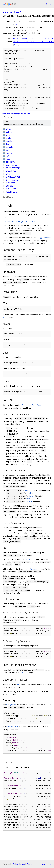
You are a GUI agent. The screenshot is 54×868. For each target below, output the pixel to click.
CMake (25, 405)
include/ (9, 153)
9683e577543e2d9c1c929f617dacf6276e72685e (33, 42)
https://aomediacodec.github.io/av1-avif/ (19, 221)
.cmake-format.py (13, 168)
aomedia (7, 12)
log (16, 24)
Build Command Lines (41, 405)
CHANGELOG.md (13, 177)
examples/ (10, 147)
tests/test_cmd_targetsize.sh (14, 114)
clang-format (12, 705)
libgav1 (32, 496)
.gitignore (10, 174)
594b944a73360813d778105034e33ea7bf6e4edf (33, 39)
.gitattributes (11, 171)
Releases (25, 673)
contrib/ (9, 141)
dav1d (29, 493)
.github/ (9, 129)
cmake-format (12, 727)
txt (43, 864)
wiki (18, 685)
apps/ (8, 135)
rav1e (29, 499)
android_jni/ (10, 132)
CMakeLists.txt (12, 180)
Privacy (22, 864)
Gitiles (15, 864)
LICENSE (9, 186)
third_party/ (10, 162)
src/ (7, 156)
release (6, 318)
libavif (17, 12)
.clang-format (11, 165)
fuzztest (33, 569)
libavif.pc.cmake (12, 183)
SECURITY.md (11, 192)
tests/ (8, 159)
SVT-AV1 (28, 502)
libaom (28, 490)
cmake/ (9, 138)
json (49, 864)
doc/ (8, 144)
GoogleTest (30, 559)
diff (16, 45)
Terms (29, 864)
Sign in (49, 4)
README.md (11, 189)
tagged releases (44, 238)
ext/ (7, 150)
